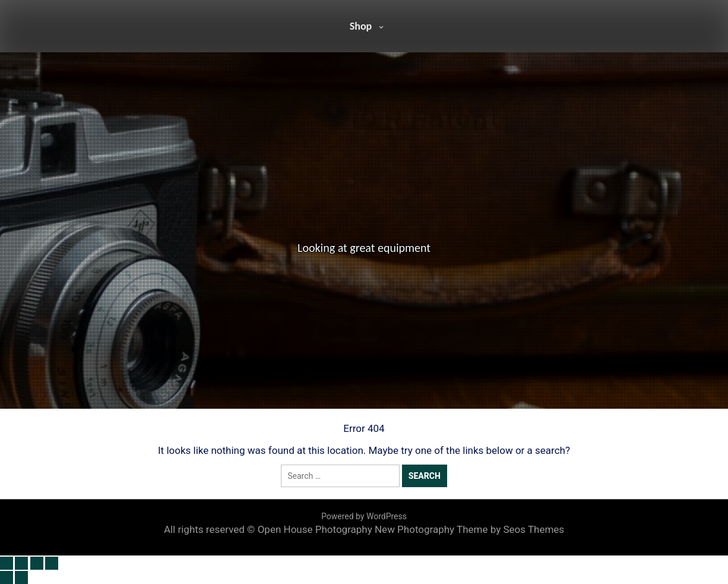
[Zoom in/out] (7, 563)
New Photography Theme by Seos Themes (469, 529)
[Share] (37, 563)
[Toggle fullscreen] (21, 563)
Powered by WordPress (364, 516)
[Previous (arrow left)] (7, 577)
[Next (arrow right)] (21, 577)
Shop (361, 26)
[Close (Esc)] (52, 563)
